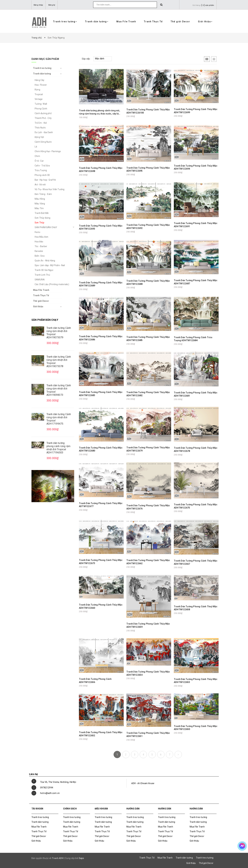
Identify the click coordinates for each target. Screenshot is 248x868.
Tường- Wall (41, 104)
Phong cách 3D (42, 175)
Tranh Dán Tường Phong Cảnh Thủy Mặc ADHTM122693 (101, 227)
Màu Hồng (40, 199)
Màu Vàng (40, 204)
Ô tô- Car (39, 161)
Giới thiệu (205, 22)
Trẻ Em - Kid (41, 123)
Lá (36, 147)
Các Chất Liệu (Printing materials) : (52, 284)
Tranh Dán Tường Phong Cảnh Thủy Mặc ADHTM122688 (148, 282)
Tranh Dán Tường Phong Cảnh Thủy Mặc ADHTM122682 (148, 394)
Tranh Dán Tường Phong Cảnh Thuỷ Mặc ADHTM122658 (196, 608)
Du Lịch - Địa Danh (44, 132)
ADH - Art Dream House (143, 783)
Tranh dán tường (97, 22)
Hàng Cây (40, 80)
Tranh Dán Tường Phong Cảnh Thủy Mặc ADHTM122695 (148, 169)
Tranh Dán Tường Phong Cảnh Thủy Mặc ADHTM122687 (196, 282)
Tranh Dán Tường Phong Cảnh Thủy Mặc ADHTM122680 (101, 449)
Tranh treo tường (65, 22)
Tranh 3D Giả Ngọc (44, 270)
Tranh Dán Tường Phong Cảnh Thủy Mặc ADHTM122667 (196, 562)
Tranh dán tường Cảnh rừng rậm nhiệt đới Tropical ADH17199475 (59, 419)
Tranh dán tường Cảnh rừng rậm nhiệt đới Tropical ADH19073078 (59, 361)
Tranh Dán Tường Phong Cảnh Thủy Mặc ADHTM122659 (148, 625)
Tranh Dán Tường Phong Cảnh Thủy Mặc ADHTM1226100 (148, 111)
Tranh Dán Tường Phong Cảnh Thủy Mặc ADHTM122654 (148, 673)
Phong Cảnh (41, 109)
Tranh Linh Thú (42, 275)
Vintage (39, 99)
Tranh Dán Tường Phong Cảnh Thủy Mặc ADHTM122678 (196, 449)
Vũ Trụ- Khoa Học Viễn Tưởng (50, 189)
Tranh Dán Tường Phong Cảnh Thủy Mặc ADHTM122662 (148, 562)
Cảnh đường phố (43, 113)
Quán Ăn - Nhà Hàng (45, 261)
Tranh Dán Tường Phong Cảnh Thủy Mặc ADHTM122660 (101, 606)
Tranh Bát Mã (42, 213)
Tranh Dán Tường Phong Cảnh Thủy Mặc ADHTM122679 (148, 449)
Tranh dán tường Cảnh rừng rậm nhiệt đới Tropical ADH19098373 (59, 390)
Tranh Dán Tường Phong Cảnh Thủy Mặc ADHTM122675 (196, 506)
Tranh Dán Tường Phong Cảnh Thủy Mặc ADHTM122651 (148, 735)
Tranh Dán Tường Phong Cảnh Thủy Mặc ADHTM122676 (148, 507)
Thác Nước (40, 128)
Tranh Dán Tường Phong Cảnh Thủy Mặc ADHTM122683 (101, 394)
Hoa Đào (39, 242)
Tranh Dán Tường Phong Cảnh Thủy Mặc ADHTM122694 (196, 167)
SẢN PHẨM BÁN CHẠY (46, 227)
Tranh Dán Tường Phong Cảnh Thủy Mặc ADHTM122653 (196, 681)
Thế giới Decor (180, 22)
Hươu (37, 232)
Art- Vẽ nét (40, 185)
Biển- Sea (40, 256)
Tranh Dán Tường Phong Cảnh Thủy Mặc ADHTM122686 (101, 338)
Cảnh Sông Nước (43, 142)
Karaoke (39, 251)
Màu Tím (39, 208)
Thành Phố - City (43, 118)
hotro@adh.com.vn (50, 793)
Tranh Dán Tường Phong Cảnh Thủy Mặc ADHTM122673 (101, 562)
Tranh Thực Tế (153, 22)
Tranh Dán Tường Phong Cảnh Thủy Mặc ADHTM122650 (196, 728)
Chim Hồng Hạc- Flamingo (48, 151)
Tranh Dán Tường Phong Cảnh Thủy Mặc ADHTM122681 (196, 394)
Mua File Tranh (126, 22)
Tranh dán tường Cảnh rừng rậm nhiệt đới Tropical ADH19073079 (59, 333)
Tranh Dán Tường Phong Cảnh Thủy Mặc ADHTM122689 (101, 284)
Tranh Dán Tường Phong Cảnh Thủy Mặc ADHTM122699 (196, 111)
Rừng (37, 90)
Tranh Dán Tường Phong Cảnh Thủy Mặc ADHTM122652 (101, 734)
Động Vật (39, 137)
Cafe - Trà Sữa (42, 166)
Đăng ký (52, 5)
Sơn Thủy (40, 223)
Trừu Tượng (41, 170)
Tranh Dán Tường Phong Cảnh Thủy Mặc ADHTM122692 (148, 227)
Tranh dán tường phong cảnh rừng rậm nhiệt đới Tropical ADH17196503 (58, 448)
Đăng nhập (38, 5)
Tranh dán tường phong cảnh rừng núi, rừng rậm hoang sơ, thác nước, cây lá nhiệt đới (99, 112)
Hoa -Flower (41, 85)
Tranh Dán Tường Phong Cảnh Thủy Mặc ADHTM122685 (148, 339)
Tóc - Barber (41, 246)
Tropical (39, 94)
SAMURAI (40, 280)
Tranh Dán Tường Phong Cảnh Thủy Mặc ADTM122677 (101, 505)
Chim (37, 156)
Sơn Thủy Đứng (43, 218)
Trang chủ (37, 38)
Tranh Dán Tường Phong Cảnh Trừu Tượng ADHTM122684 (193, 339)
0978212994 (47, 788)
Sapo (81, 858)
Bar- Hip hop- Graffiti (45, 180)
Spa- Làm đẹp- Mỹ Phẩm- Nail (50, 265)
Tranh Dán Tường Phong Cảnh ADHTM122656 (95, 681)
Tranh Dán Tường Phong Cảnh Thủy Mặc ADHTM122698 (101, 170)
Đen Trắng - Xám (43, 194)
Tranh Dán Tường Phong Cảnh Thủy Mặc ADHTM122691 (196, 225)
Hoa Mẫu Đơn (41, 237)
